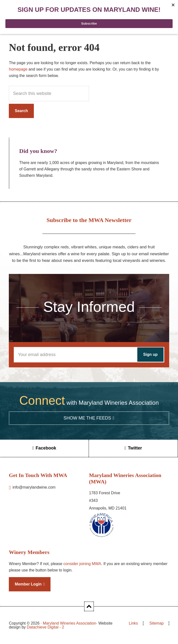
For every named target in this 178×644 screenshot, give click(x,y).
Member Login (28, 584)
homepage (18, 69)
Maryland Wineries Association (69, 623)
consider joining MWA (82, 564)
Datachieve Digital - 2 (45, 627)
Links (133, 623)
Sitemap (157, 623)
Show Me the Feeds (87, 418)
